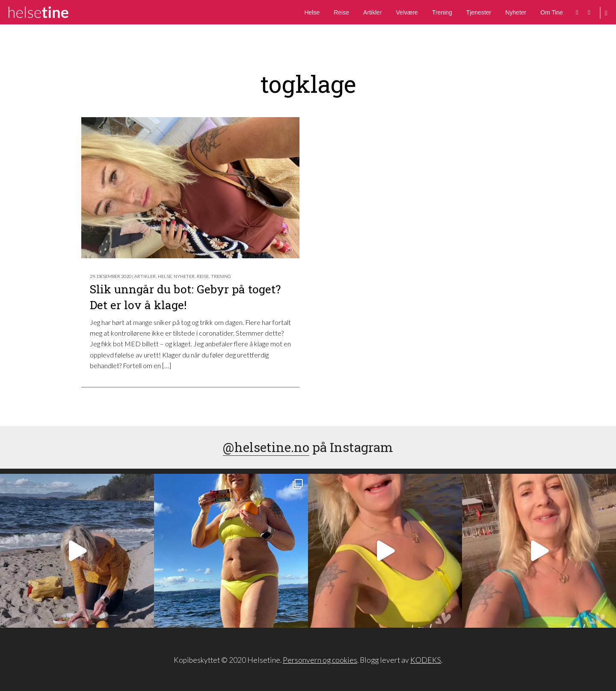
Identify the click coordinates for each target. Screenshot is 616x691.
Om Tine (552, 12)
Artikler (373, 12)
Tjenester (479, 12)
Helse (312, 12)
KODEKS (426, 660)
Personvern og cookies (320, 660)
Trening (442, 12)
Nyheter (516, 12)
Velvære (407, 12)
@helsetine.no (266, 447)
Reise (341, 12)
